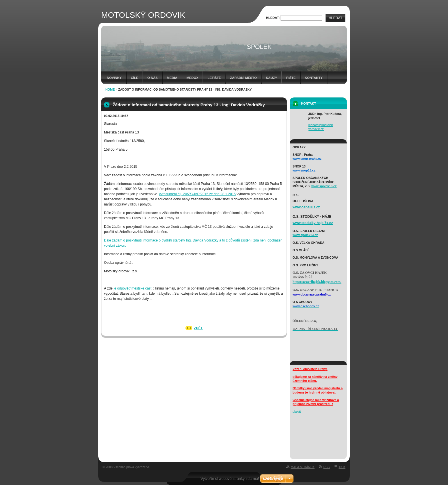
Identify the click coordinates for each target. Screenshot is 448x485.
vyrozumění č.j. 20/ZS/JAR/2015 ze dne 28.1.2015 (197, 194)
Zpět (198, 328)
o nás (153, 78)
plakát (297, 412)
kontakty (314, 78)
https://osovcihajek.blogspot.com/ (317, 282)
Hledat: (273, 18)
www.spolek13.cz (324, 186)
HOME (110, 89)
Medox (193, 78)
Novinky (114, 78)
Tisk (342, 467)
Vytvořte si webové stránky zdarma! (230, 479)
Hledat (335, 18)
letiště (214, 78)
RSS (327, 467)
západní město (243, 78)
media (172, 78)
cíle (135, 78)
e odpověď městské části (133, 288)
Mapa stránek (303, 467)
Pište (291, 78)
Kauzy (272, 78)
